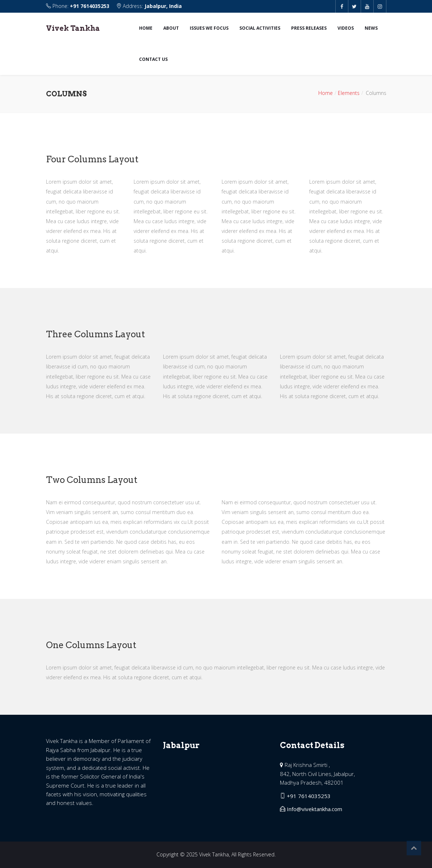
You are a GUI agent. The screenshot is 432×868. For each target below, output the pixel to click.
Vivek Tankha (73, 28)
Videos (346, 28)
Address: (149, 6)
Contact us (153, 59)
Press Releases (309, 28)
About (171, 28)
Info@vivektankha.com (314, 809)
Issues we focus (209, 28)
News (371, 28)
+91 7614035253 (90, 6)
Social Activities (260, 28)
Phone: (78, 6)
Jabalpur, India (163, 6)
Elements (349, 93)
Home (146, 28)
